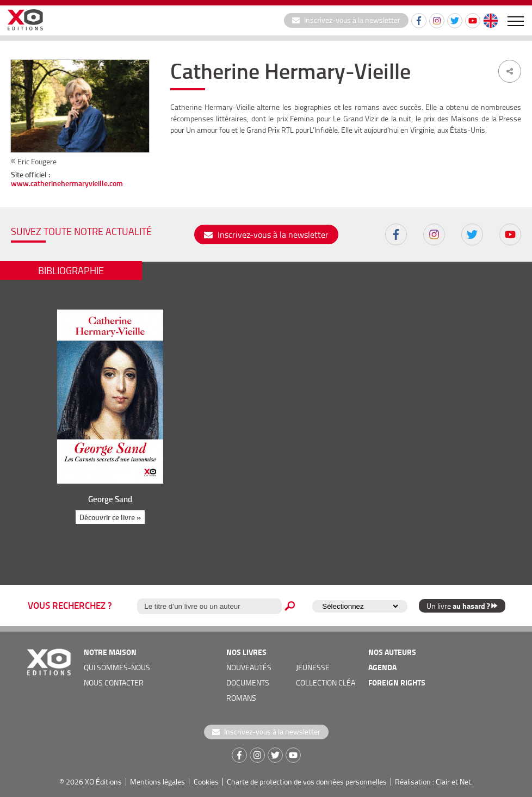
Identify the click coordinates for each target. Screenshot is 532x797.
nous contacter (114, 682)
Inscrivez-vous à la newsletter (346, 20)
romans (241, 698)
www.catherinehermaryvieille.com (67, 183)
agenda (382, 667)
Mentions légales (157, 781)
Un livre (462, 606)
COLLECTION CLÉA (326, 682)
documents (248, 682)
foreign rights (397, 682)
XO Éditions (103, 781)
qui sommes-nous (117, 667)
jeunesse (313, 667)
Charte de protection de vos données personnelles (307, 781)
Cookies (206, 781)
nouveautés (249, 667)
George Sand (110, 499)
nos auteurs (392, 652)
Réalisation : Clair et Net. (434, 781)
